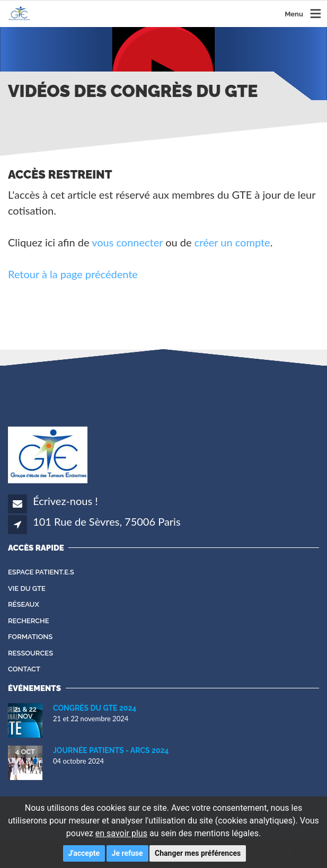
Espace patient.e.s (41, 572)
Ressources (30, 653)
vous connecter (127, 242)
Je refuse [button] (127, 853)
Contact (24, 669)
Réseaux (24, 604)
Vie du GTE (27, 588)
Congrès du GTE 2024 (95, 708)
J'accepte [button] (84, 853)
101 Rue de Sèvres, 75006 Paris (107, 521)
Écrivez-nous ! (65, 501)
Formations (30, 637)
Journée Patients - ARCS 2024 (111, 750)
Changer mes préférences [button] (198, 853)
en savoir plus (121, 833)
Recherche (29, 621)
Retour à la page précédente (73, 274)
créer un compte (232, 242)
